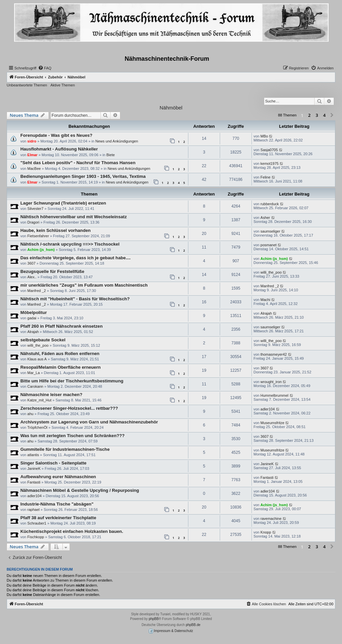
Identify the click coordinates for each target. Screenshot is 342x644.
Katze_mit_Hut (39, 400)
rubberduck (270, 204)
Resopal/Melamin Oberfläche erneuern (60, 367)
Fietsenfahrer (38, 236)
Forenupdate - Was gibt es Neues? (56, 135)
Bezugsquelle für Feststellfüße (52, 271)
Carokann (35, 386)
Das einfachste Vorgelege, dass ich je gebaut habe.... (75, 258)
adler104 (268, 409)
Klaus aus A (37, 359)
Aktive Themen (63, 85)
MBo (264, 136)
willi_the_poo (271, 272)
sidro (32, 141)
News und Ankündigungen (117, 141)
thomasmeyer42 (274, 354)
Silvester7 (35, 209)
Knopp (266, 532)
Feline (266, 177)
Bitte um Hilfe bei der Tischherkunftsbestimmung (72, 381)
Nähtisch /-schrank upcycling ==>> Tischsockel (70, 244)
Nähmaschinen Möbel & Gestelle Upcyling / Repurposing (80, 490)
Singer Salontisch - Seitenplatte (53, 463)
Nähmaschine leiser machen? (51, 395)
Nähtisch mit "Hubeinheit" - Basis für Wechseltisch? (75, 299)
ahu (30, 414)
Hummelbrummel (275, 395)
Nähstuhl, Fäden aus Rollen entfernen (60, 354)
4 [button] (324, 115)
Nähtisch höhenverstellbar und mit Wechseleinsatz (74, 217)
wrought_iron (271, 382)
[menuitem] (45, 68)
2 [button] (309, 115)
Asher (265, 218)
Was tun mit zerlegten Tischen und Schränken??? (72, 436)
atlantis (33, 455)
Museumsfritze (273, 423)
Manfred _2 (37, 291)
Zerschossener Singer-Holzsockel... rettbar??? (69, 408)
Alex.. (32, 277)
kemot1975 (270, 164)
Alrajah (266, 313)
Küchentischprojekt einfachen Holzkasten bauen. (72, 531)
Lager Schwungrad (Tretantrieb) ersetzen (63, 203)
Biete (110, 155)
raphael (34, 510)
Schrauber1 (37, 523)
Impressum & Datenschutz (171, 631)
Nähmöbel (171, 108)
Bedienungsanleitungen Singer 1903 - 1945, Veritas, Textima (83, 176)
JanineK (34, 468)
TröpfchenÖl (37, 427)
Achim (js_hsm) (41, 250)
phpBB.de (193, 625)
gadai (32, 318)
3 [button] (317, 115)
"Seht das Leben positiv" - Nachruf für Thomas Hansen (78, 163)
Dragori (33, 222)
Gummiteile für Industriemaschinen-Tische (65, 449)
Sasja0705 (269, 150)
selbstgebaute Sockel (43, 340)
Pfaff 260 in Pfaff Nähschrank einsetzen (61, 326)
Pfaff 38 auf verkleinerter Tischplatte (58, 518)
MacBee (34, 169)
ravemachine (271, 519)
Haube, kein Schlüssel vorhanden (55, 230)
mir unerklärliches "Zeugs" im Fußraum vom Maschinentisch (84, 285)
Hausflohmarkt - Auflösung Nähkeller (59, 149)
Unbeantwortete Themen (27, 85)
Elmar (33, 155)
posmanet (269, 245)
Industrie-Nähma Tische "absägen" (57, 504)
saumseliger (270, 231)
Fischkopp (36, 537)
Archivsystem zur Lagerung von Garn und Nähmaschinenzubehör (89, 422)
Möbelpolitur (34, 312)
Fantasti (34, 482)
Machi (265, 300)
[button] (332, 115)
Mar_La (34, 373)
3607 (31, 263)
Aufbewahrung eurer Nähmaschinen (58, 477)
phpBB (154, 619)
